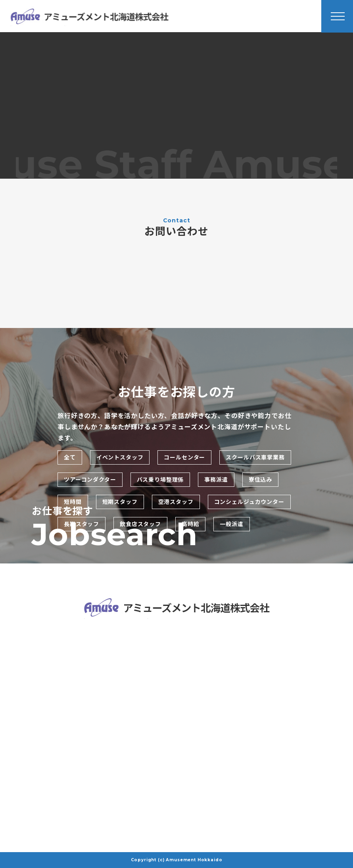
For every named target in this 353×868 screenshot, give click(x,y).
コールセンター (184, 457)
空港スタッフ (176, 502)
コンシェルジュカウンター (249, 502)
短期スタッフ (120, 502)
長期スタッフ (82, 524)
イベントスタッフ (120, 457)
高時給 (191, 524)
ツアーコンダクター (90, 480)
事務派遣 (216, 480)
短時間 (73, 502)
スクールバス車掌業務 (255, 457)
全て (70, 457)
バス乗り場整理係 (160, 480)
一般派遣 (231, 524)
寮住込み (260, 480)
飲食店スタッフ (140, 524)
